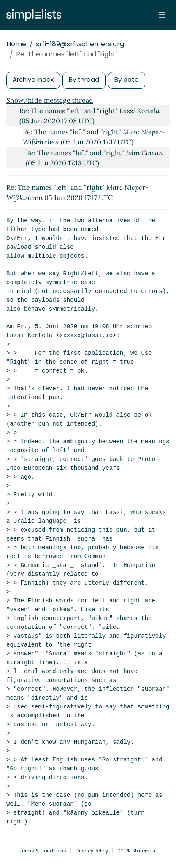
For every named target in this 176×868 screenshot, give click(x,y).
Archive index (33, 79)
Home (16, 44)
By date (127, 79)
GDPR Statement (138, 851)
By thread (84, 79)
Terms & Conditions (43, 851)
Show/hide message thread (50, 100)
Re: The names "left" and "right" (69, 111)
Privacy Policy (92, 851)
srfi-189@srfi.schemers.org (80, 44)
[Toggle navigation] (162, 15)
